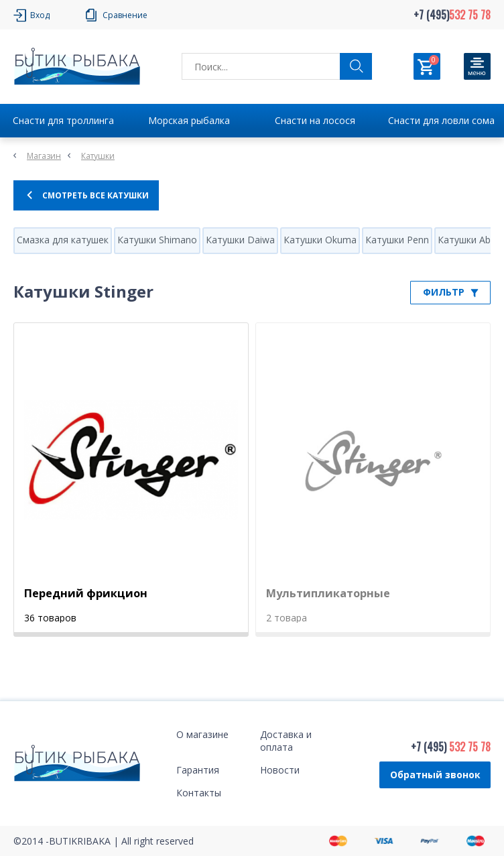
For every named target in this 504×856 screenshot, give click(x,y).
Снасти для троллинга (63, 120)
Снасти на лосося (315, 120)
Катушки (98, 156)
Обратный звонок (435, 775)
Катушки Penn (397, 240)
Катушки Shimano (157, 240)
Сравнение (125, 15)
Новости (280, 770)
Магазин (44, 156)
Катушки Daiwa (240, 240)
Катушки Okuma (320, 240)
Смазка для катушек (63, 240)
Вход (40, 15)
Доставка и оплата (286, 741)
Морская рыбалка (189, 120)
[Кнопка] (477, 66)
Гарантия (198, 770)
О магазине (202, 734)
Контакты (199, 793)
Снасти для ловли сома (441, 120)
